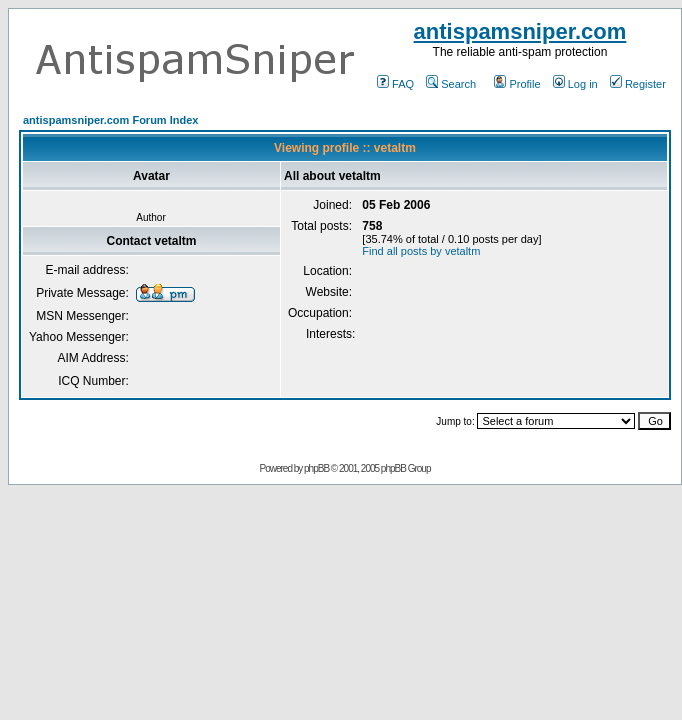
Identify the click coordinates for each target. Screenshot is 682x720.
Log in (575, 84)
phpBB (316, 468)
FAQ (395, 84)
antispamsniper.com (520, 31)
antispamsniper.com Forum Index (110, 120)
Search (451, 84)
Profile (517, 84)
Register (638, 84)
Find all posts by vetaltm (421, 251)
